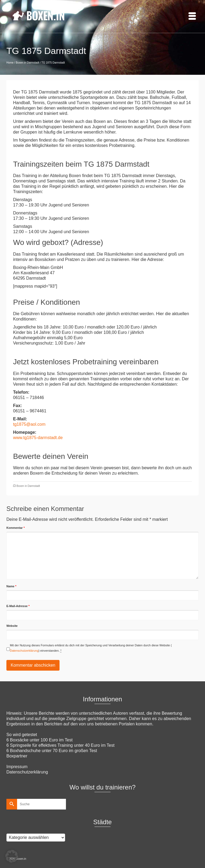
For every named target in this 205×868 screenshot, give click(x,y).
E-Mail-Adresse (18, 606)
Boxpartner (17, 756)
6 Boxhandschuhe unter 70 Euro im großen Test (52, 751)
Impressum (17, 767)
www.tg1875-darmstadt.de (38, 438)
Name (11, 586)
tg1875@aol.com (29, 424)
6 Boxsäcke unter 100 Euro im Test (40, 740)
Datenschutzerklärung (24, 651)
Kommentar (15, 528)
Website (12, 626)
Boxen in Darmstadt (28, 486)
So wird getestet (22, 735)
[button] (12, 856)
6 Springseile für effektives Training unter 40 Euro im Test (60, 745)
